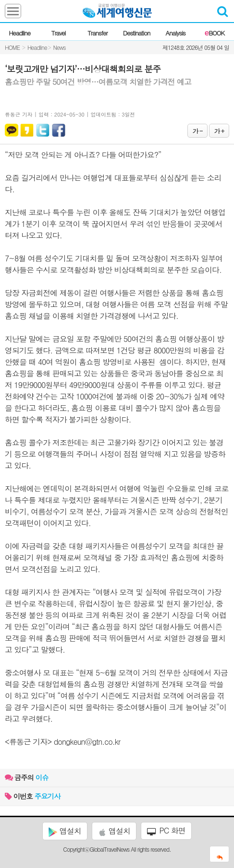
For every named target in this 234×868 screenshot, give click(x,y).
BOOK (215, 33)
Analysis (176, 33)
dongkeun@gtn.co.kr (87, 742)
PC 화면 (166, 831)
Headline (19, 33)
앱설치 (65, 831)
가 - (197, 131)
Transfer (97, 33)
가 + (219, 131)
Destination (137, 33)
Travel (59, 33)
